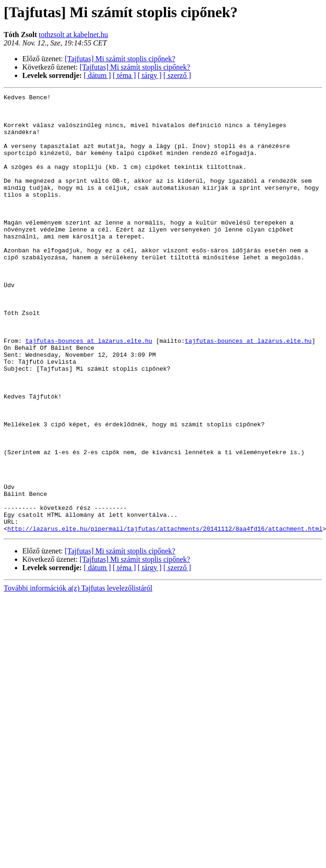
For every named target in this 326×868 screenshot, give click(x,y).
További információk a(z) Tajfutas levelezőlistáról (78, 676)
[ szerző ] (177, 75)
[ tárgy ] (150, 75)
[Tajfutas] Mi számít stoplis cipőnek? (120, 59)
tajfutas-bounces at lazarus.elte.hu (89, 391)
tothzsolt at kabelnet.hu (74, 35)
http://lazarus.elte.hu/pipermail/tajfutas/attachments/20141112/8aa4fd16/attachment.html (165, 616)
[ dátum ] (97, 75)
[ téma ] (124, 75)
